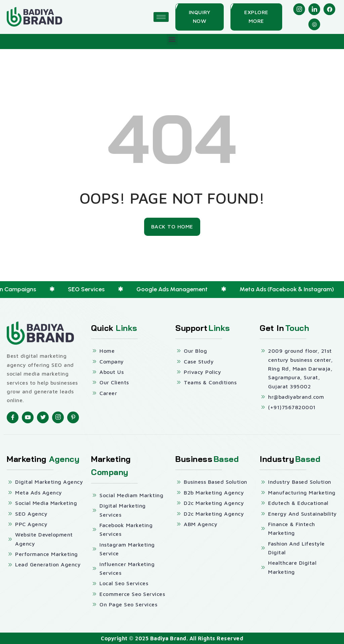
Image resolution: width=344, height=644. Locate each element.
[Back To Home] (172, 227)
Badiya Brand (168, 638)
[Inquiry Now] (200, 17)
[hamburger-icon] (161, 17)
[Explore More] (256, 17)
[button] (172, 39)
